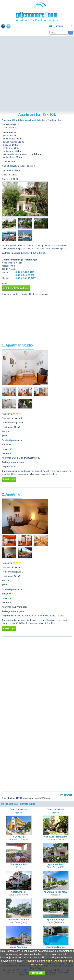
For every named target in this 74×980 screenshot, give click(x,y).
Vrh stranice (66, 795)
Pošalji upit (9, 479)
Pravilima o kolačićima (38, 961)
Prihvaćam (37, 973)
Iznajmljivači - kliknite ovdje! (18, 804)
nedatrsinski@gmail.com (16, 288)
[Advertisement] (37, 74)
